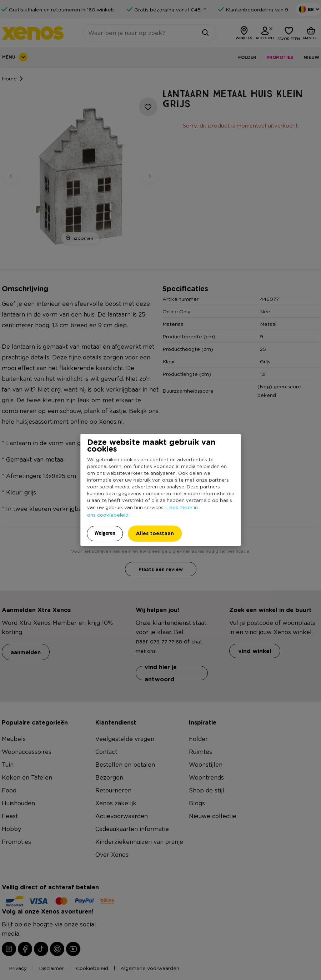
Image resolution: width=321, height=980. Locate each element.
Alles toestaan (155, 533)
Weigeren (105, 533)
